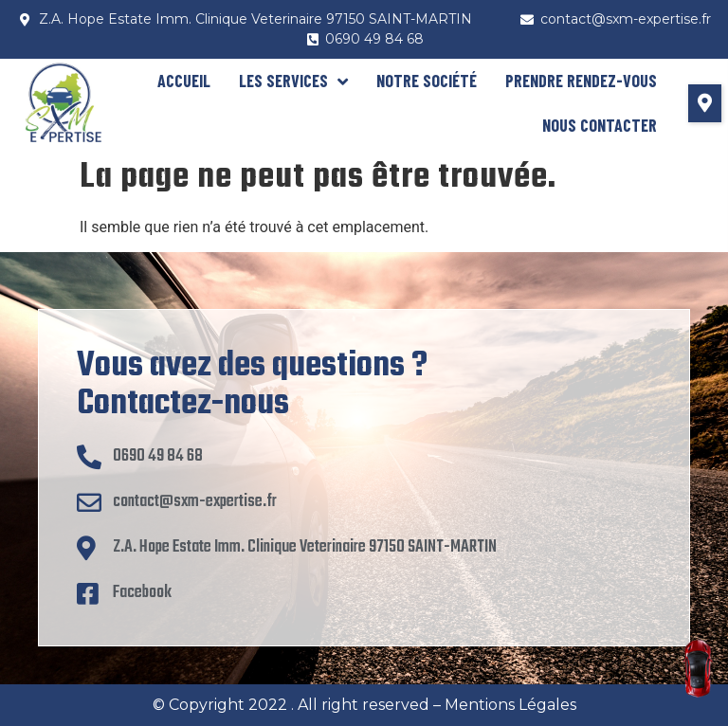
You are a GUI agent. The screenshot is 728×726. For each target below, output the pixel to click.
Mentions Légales (510, 705)
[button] (705, 103)
